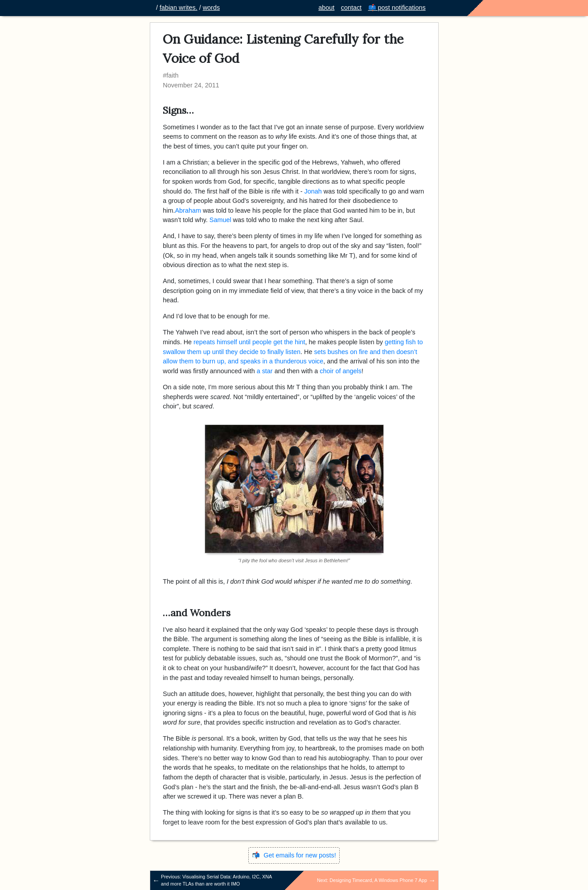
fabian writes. (179, 8)
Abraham (188, 210)
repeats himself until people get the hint (249, 342)
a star (265, 371)
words (211, 8)
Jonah (313, 191)
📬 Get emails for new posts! (294, 855)
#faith (171, 75)
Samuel (220, 220)
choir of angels (341, 371)
